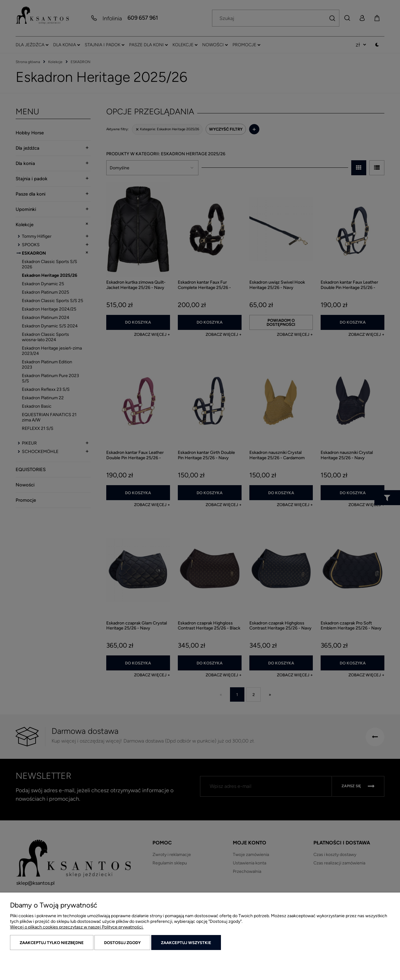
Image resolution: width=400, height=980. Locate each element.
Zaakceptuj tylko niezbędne (52, 943)
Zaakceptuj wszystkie (186, 943)
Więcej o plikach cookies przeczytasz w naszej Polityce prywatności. (77, 927)
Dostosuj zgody (122, 943)
